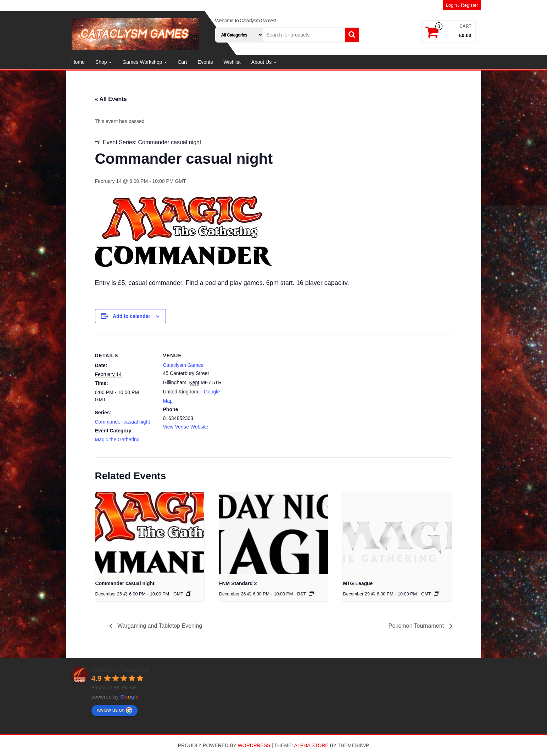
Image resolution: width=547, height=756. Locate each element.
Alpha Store (311, 745)
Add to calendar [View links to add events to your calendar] (132, 316)
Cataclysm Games (183, 365)
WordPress (254, 745)
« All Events (111, 99)
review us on (115, 710)
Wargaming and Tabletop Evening (159, 626)
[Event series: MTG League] (436, 594)
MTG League (358, 583)
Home (78, 62)
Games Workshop (145, 62)
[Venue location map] (269, 384)
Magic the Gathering (117, 439)
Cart (182, 62)
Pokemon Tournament (417, 626)
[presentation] (150, 533)
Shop (104, 62)
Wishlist (232, 62)
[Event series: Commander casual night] (189, 594)
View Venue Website (186, 427)
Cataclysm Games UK (121, 670)
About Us (264, 62)
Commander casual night (123, 422)
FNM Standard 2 (238, 583)
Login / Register (462, 5)
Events (205, 62)
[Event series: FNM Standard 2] (311, 594)
